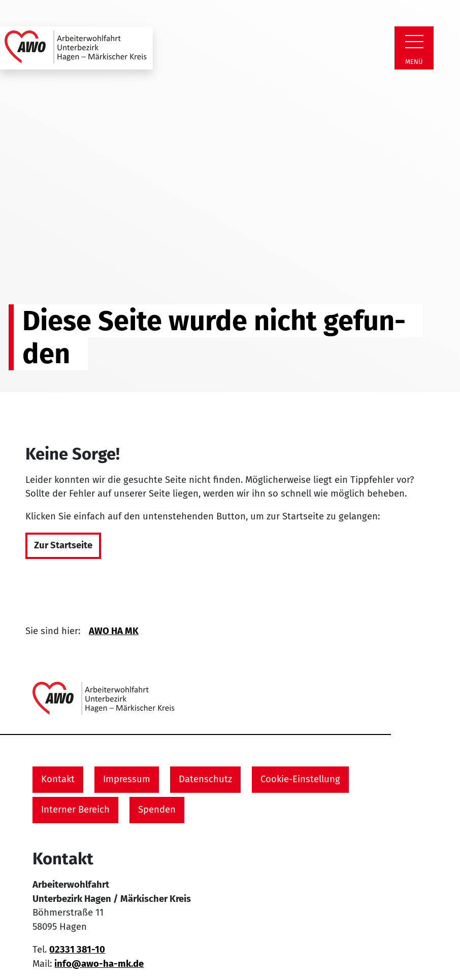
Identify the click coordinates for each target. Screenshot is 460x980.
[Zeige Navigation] (414, 42)
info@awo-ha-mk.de (99, 964)
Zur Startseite (63, 545)
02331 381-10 (77, 950)
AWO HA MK (114, 631)
